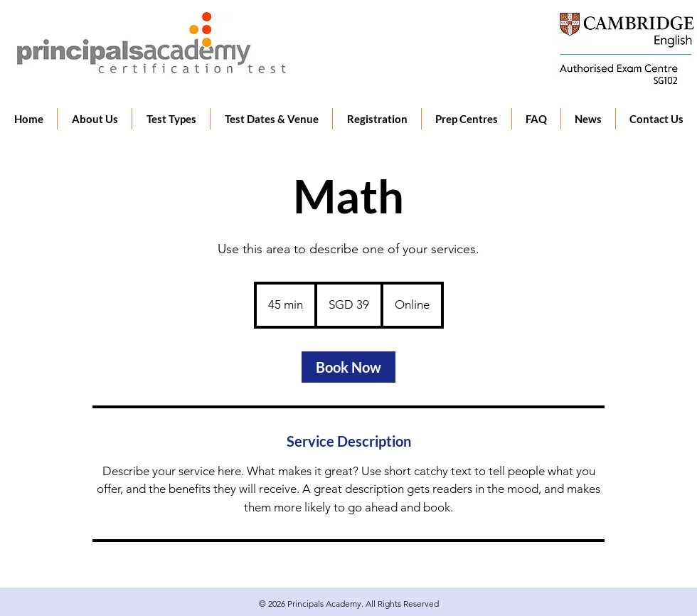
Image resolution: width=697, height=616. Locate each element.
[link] (348, 367)
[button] (171, 119)
